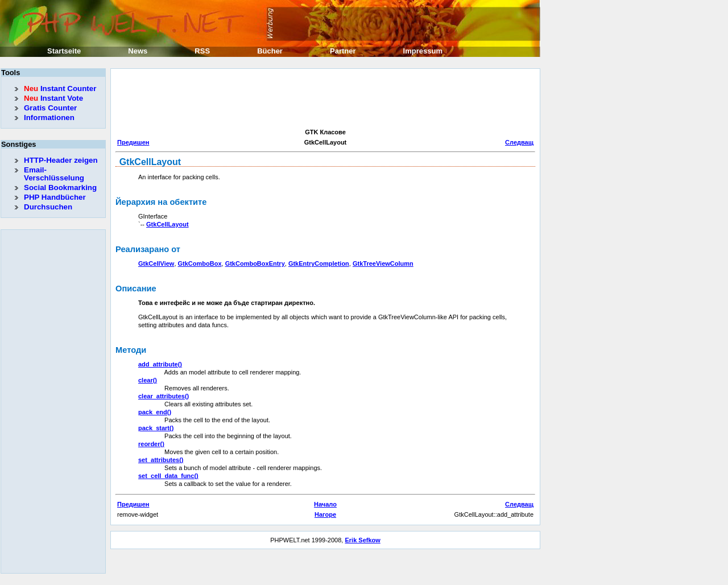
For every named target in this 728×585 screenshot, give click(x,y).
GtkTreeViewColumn (383, 263)
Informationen (49, 118)
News (138, 51)
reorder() (151, 444)
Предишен (133, 142)
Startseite (64, 51)
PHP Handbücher (55, 197)
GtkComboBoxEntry (255, 263)
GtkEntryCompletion (319, 263)
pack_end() (155, 412)
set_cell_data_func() (168, 476)
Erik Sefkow (362, 540)
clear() (148, 380)
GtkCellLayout (167, 224)
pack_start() (156, 428)
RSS (202, 51)
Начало (325, 504)
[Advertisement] (322, 99)
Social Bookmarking (60, 188)
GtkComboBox (200, 263)
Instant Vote (53, 98)
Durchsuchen (48, 207)
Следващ (519, 142)
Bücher (270, 51)
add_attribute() (160, 364)
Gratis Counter (50, 108)
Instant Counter (60, 88)
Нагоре (325, 514)
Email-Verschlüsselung (54, 174)
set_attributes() (161, 460)
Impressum (423, 51)
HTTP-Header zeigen (61, 160)
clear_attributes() (164, 396)
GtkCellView (156, 263)
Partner (343, 51)
